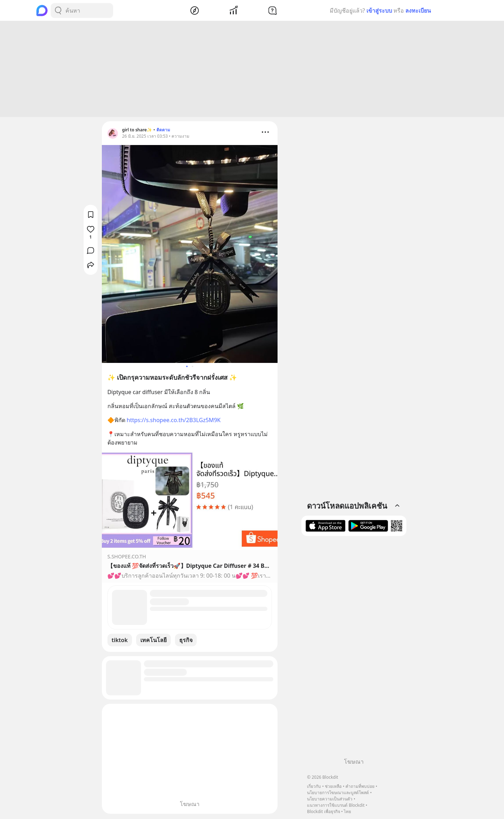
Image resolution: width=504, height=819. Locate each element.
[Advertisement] (252, 70)
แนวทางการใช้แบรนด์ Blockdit (336, 805)
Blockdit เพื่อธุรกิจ (323, 811)
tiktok (120, 641)
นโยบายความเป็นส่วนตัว (330, 799)
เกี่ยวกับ (314, 786)
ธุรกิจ (186, 641)
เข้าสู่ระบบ (379, 11)
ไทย (347, 811)
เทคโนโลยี (153, 641)
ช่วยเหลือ (333, 786)
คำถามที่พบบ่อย (360, 786)
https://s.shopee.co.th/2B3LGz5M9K (174, 421)
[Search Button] (58, 11)
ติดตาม (163, 131)
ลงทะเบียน (418, 11)
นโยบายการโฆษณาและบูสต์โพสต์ (338, 793)
